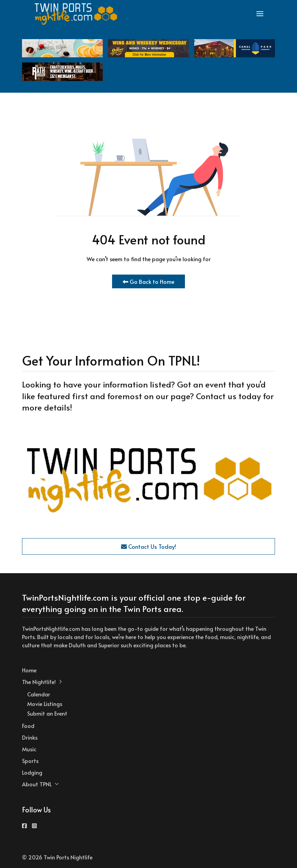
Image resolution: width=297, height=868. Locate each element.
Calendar (39, 694)
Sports (30, 761)
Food (28, 726)
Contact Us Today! (148, 546)
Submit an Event (47, 713)
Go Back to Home (148, 281)
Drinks (30, 737)
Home (29, 670)
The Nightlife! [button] (42, 682)
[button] (260, 14)
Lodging (32, 772)
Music (29, 749)
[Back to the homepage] (76, 14)
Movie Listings (45, 704)
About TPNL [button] (40, 784)
